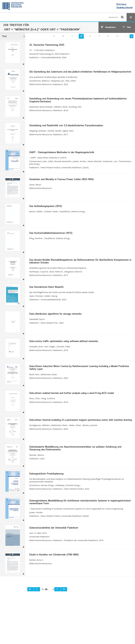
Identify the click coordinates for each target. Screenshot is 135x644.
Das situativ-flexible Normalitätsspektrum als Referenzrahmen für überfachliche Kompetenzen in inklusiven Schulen (80, 262)
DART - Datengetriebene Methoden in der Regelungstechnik (62, 153)
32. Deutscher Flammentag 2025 (47, 45)
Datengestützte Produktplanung (46, 474)
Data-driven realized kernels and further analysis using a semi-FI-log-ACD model (72, 393)
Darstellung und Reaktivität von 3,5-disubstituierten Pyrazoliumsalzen (66, 126)
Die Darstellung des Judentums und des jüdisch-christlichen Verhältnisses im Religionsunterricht (80, 72)
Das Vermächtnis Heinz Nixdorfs (46, 287)
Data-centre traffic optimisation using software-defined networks (64, 341)
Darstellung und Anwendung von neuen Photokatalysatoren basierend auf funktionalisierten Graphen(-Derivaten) (78, 100)
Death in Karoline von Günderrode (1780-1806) (54, 555)
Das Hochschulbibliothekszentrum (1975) (51, 233)
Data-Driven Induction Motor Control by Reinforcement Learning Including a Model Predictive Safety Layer (79, 368)
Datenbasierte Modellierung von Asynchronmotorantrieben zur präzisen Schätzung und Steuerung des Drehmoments (75, 448)
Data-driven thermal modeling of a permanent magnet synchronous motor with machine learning (81, 420)
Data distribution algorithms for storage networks (55, 314)
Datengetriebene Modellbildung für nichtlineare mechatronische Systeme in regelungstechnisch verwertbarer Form (80, 502)
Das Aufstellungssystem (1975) (46, 206)
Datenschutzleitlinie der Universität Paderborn (54, 528)
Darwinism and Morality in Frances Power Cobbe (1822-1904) (61, 180)
